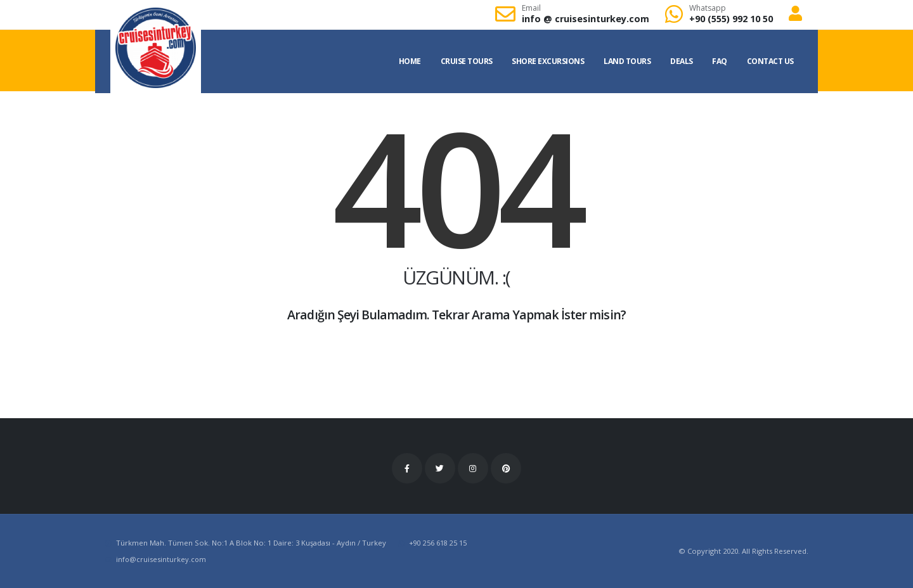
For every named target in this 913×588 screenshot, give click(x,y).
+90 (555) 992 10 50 (731, 19)
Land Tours (627, 61)
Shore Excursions (548, 61)
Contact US (770, 61)
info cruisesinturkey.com (586, 19)
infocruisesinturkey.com (162, 559)
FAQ (720, 61)
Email (531, 8)
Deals (682, 61)
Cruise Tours (467, 61)
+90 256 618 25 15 (438, 543)
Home (410, 61)
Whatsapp (708, 8)
